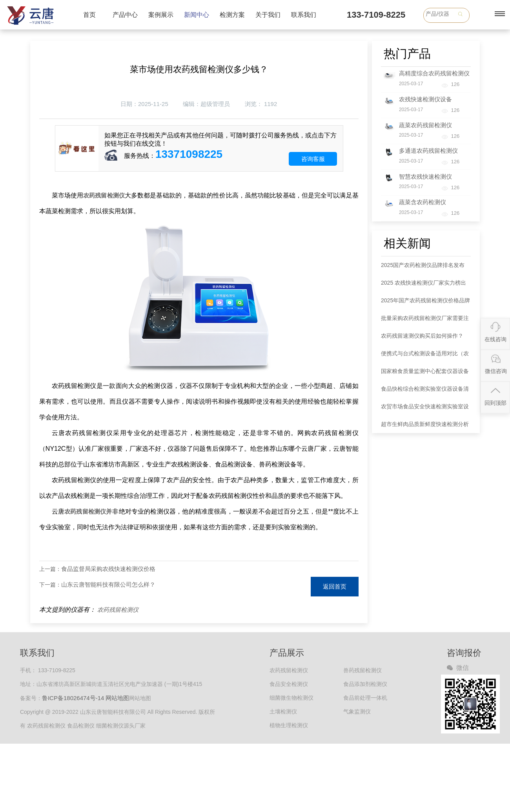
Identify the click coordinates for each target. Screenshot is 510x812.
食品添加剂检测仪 (365, 684)
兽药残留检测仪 (362, 670)
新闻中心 (197, 15)
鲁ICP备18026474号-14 (73, 698)
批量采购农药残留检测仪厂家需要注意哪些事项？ (425, 321)
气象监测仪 (357, 711)
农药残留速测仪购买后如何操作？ (422, 336)
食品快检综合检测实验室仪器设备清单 (425, 392)
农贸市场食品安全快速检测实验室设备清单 (425, 409)
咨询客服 (313, 159)
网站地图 (117, 698)
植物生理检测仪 (289, 725)
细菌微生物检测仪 (291, 698)
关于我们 (268, 15)
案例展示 (161, 15)
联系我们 (304, 15)
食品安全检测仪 (289, 684)
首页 (89, 15)
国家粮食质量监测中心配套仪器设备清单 (425, 374)
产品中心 (125, 15)
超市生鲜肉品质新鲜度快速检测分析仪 (425, 427)
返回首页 (335, 586)
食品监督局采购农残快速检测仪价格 (108, 569)
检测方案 (232, 15)
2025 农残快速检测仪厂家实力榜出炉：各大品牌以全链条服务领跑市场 (425, 286)
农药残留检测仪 (118, 610)
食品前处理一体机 (365, 698)
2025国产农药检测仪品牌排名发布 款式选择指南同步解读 (423, 268)
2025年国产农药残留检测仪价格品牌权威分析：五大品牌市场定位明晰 (425, 303)
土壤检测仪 (283, 711)
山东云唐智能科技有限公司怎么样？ (108, 584)
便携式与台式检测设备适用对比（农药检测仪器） (425, 356)
